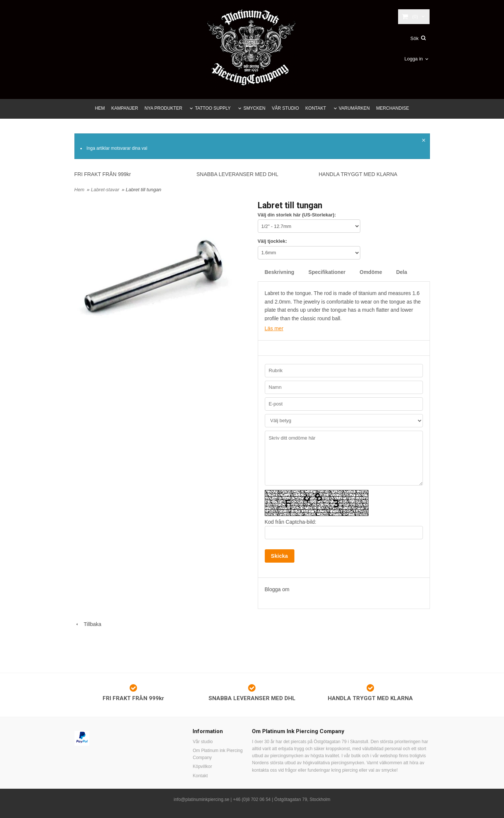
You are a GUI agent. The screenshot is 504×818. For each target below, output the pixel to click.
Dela (402, 272)
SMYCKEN (254, 108)
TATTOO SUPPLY (213, 108)
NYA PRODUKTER (163, 108)
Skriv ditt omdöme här (344, 458)
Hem (79, 190)
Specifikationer (327, 272)
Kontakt (200, 776)
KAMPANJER (124, 108)
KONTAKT (316, 108)
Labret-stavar (106, 190)
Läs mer (274, 328)
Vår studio (203, 742)
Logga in (414, 59)
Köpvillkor (202, 766)
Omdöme (371, 272)
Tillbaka (88, 624)
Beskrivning (280, 272)
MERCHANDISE (393, 108)
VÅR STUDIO (285, 108)
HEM (100, 108)
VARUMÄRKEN (354, 108)
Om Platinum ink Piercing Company (218, 754)
